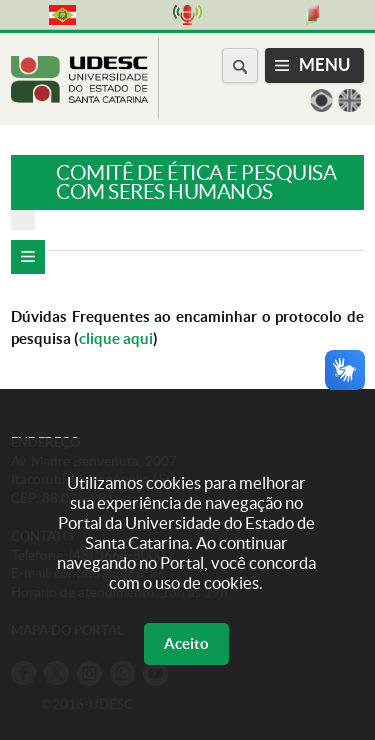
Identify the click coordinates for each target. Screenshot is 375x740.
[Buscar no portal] (240, 65)
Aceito (186, 643)
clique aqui (116, 338)
